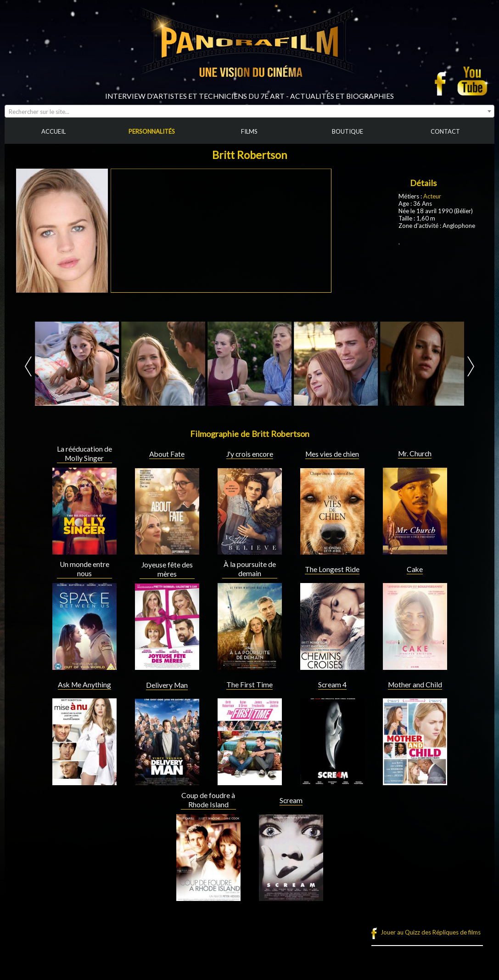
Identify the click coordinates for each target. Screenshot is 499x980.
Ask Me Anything (84, 685)
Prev (28, 366)
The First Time (249, 685)
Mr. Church (415, 453)
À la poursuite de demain (250, 569)
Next (471, 366)
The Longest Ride (332, 569)
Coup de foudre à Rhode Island (208, 800)
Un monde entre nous (84, 569)
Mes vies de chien (332, 454)
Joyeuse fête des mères (167, 569)
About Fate (167, 454)
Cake (415, 569)
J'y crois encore (250, 454)
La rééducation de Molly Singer (84, 453)
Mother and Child (415, 685)
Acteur (432, 196)
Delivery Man (167, 685)
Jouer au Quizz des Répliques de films (431, 932)
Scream (291, 800)
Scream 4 (332, 685)
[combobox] (249, 111)
